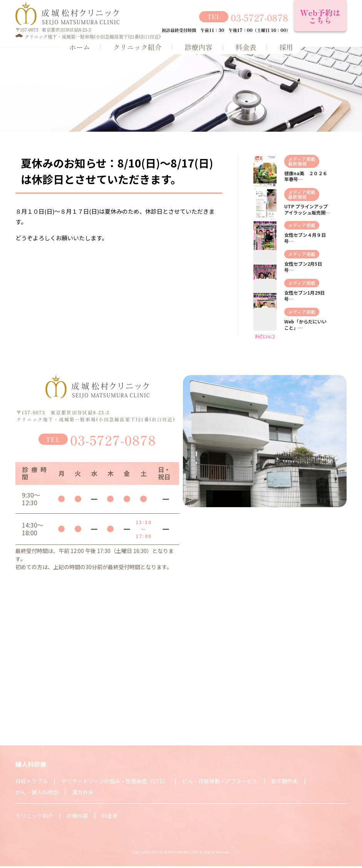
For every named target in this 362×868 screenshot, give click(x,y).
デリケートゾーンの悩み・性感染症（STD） (115, 781)
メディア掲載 (302, 159)
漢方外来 (83, 792)
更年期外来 (285, 781)
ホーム (79, 47)
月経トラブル (32, 781)
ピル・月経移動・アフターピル (220, 781)
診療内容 (198, 47)
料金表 (246, 47)
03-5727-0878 (259, 17)
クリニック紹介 (137, 47)
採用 (286, 47)
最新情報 (297, 163)
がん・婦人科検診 (37, 792)
